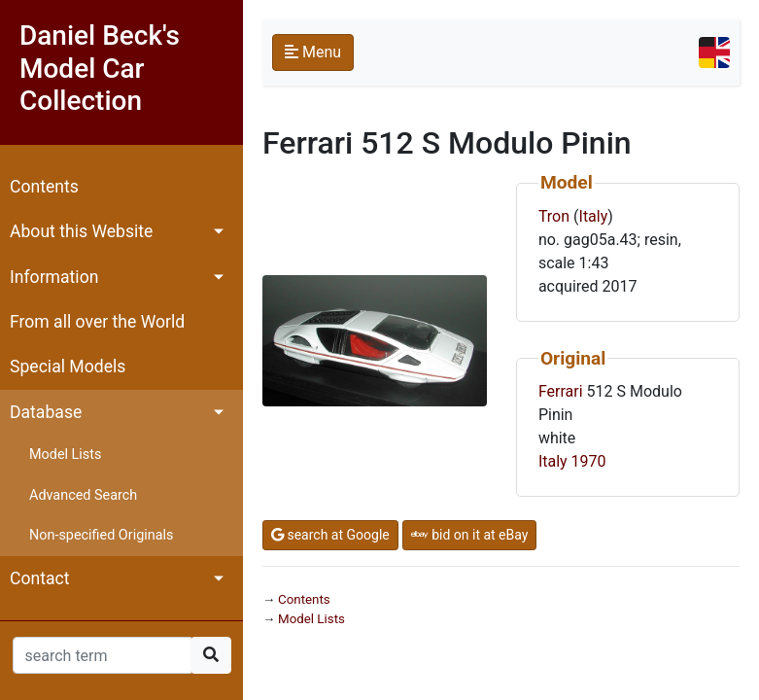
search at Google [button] (330, 535)
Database (46, 412)
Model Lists (65, 455)
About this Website (81, 231)
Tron (554, 216)
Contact (40, 578)
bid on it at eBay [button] (470, 535)
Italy (594, 216)
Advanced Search (83, 495)
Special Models (68, 367)
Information (54, 277)
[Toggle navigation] (714, 52)
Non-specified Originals (101, 535)
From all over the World (97, 322)
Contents (44, 187)
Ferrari (561, 391)
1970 (589, 461)
